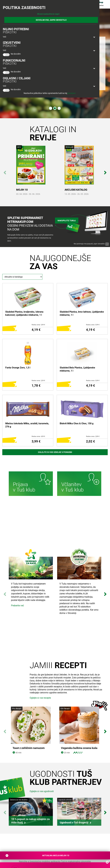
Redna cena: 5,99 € (38, 325)
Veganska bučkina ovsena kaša (79, 748)
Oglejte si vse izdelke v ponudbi (55, 452)
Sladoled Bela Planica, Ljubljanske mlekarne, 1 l (77, 369)
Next (105, 171)
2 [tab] (55, 108)
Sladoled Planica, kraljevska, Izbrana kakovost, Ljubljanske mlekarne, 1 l (24, 313)
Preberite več (17, 606)
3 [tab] (59, 108)
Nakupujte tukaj (67, 221)
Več (5, 37)
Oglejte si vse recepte (40, 698)
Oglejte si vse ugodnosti (42, 791)
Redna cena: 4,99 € (38, 436)
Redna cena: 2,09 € (38, 381)
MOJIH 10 (22, 190)
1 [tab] (51, 108)
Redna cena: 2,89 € (93, 436)
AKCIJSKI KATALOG (76, 190)
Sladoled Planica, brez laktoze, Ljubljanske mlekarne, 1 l (82, 313)
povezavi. (72, 93)
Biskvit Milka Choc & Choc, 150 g (77, 423)
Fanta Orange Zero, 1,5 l (18, 368)
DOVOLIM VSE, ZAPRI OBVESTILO (51, 20)
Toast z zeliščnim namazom (29, 748)
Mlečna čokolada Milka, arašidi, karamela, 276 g (27, 425)
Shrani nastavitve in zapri (48, 14)
